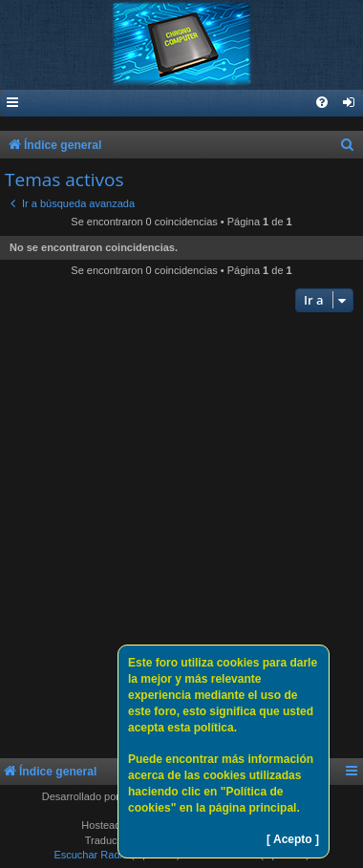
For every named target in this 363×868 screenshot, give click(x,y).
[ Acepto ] (293, 839)
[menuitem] (350, 104)
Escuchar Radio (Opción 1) (117, 855)
